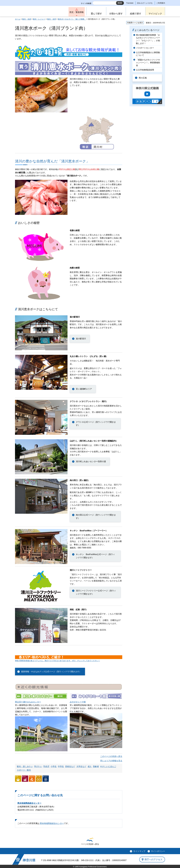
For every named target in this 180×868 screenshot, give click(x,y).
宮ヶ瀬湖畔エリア (84, 389)
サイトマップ (139, 851)
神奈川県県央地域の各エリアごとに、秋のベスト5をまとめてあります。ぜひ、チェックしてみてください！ (57, 661)
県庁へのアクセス (153, 859)
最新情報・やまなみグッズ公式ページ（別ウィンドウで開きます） (51, 672)
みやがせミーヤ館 (78, 702)
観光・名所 (52, 19)
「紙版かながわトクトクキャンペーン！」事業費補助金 (148, 63)
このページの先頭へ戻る (111, 756)
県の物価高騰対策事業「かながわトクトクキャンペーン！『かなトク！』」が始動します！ (148, 39)
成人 (90, 766)
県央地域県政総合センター (29, 803)
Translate (130, 3)
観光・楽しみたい (25, 766)
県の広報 (143, 78)
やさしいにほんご (108, 766)
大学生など (81, 766)
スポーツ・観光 (24, 770)
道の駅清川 (81, 339)
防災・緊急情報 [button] (77, 12)
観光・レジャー (39, 19)
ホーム (18, 19)
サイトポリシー (158, 851)
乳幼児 (46, 766)
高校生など (70, 766)
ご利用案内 (161, 3)
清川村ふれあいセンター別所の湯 (91, 461)
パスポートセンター (145, 48)
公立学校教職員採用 (145, 70)
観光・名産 (27, 19)
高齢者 (96, 766)
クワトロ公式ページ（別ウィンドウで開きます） (96, 424)
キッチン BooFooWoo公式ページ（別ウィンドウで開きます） (95, 556)
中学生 (61, 766)
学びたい (38, 766)
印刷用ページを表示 (135, 23)
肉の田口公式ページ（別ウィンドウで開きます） (96, 517)
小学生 (54, 766)
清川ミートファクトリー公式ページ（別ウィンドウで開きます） (96, 592)
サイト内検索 (86, 3)
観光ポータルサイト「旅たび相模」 (72, 19)
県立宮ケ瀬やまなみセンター (28, 702)
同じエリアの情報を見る (111, 761)
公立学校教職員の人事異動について (148, 54)
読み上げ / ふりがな (145, 3)
